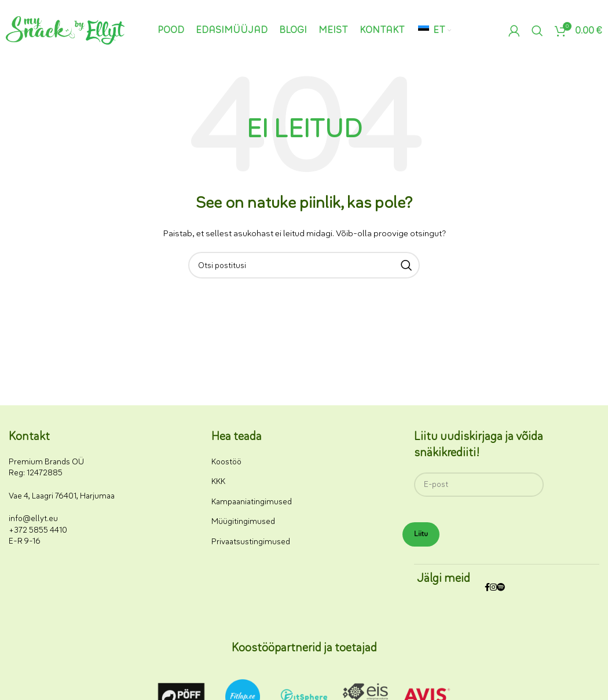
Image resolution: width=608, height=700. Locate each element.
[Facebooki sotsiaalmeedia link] (487, 588)
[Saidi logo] (65, 30)
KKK (218, 481)
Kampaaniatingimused (252, 502)
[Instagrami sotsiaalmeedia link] (493, 588)
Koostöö (226, 462)
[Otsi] (537, 31)
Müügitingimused (243, 521)
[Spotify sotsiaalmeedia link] (501, 588)
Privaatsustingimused (251, 542)
